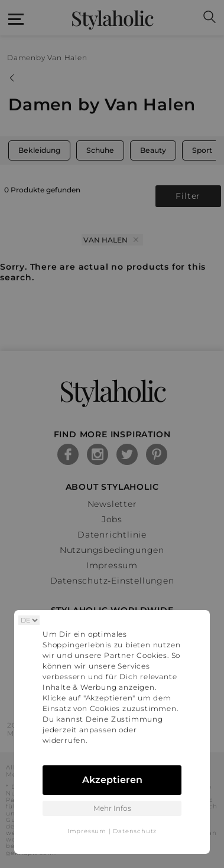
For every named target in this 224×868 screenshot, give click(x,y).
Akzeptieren (112, 780)
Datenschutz (135, 831)
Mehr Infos (112, 808)
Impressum (87, 831)
